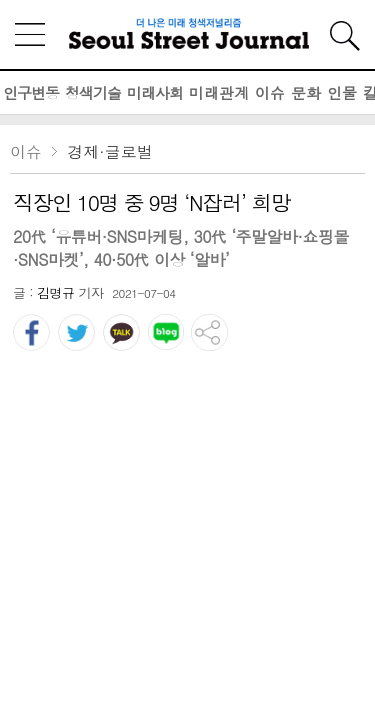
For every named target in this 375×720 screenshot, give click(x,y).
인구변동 (31, 92)
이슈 (270, 92)
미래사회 (155, 92)
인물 (342, 92)
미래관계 (219, 92)
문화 (306, 92)
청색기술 (93, 92)
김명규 (56, 292)
